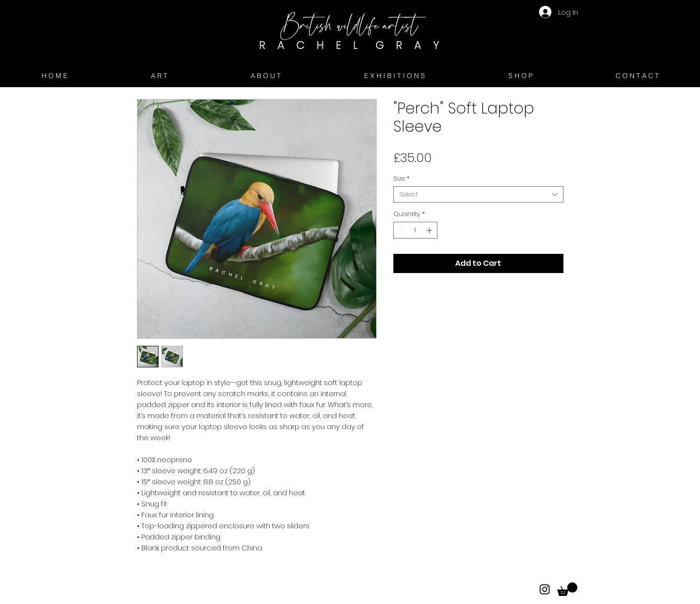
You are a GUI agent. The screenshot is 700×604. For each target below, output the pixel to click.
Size (402, 179)
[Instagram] (545, 589)
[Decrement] (401, 230)
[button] (567, 589)
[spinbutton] (415, 230)
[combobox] (478, 194)
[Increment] (430, 230)
